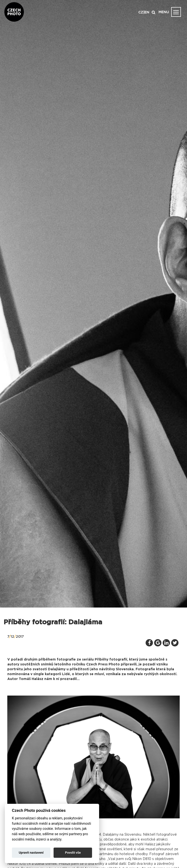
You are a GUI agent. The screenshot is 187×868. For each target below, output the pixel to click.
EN (147, 12)
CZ (141, 12)
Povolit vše (73, 853)
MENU (164, 12)
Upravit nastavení (31, 853)
